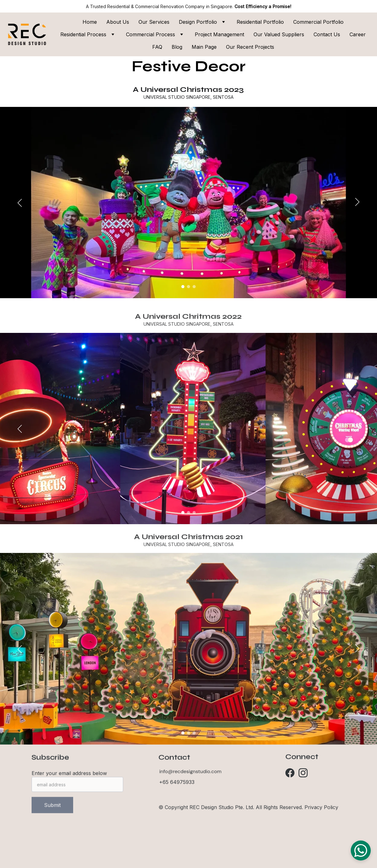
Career (358, 34)
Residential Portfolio (260, 22)
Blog (177, 47)
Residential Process (83, 34)
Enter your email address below (69, 779)
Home (90, 22)
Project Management (219, 34)
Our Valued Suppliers (279, 34)
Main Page (204, 47)
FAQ (157, 47)
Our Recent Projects (250, 47)
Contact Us (327, 34)
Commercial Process (151, 34)
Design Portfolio (198, 22)
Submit (52, 811)
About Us (118, 22)
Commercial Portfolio (318, 22)
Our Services (154, 22)
